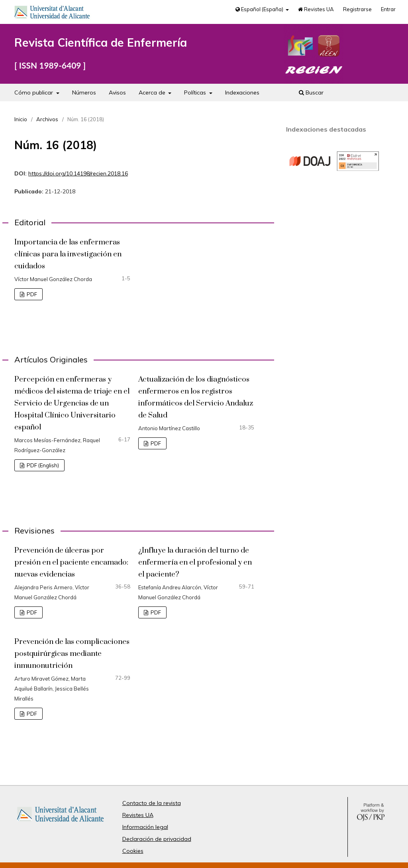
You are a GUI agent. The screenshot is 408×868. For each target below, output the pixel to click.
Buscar (311, 93)
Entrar (388, 9)
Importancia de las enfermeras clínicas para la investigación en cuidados (68, 254)
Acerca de (153, 93)
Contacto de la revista (152, 803)
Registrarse (357, 9)
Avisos (117, 93)
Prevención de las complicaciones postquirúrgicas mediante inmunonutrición (72, 654)
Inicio (21, 119)
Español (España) (260, 9)
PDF (31, 294)
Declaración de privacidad (157, 839)
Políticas (196, 93)
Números (84, 93)
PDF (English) (42, 465)
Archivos (47, 119)
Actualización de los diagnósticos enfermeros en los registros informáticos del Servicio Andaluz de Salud (196, 397)
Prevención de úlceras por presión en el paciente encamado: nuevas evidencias (71, 562)
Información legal (145, 827)
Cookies (133, 851)
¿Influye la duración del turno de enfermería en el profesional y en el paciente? (195, 562)
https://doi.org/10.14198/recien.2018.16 (78, 173)
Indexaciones (242, 93)
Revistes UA (316, 9)
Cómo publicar (34, 93)
